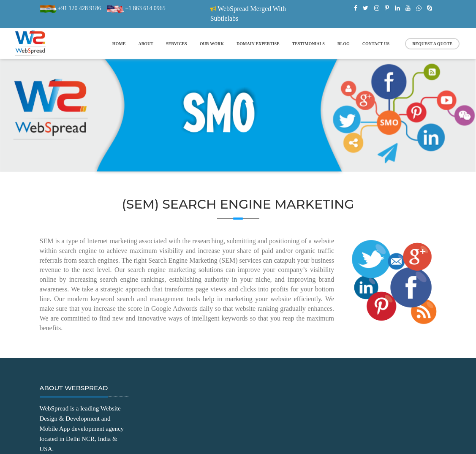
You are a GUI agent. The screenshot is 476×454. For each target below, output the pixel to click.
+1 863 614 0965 (145, 8)
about (146, 44)
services (177, 44)
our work (212, 44)
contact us (376, 44)
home (119, 44)
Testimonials (309, 44)
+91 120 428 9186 (79, 8)
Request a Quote (432, 44)
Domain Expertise (258, 44)
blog (344, 44)
